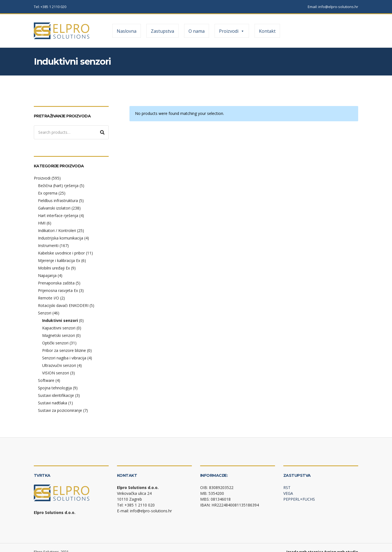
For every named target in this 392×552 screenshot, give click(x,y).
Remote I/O (49, 298)
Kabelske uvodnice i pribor (61, 253)
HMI (42, 223)
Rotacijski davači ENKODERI (63, 305)
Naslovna (127, 31)
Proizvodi (232, 31)
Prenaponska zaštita (56, 283)
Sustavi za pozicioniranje (60, 410)
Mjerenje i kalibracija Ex (59, 260)
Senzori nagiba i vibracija (64, 358)
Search (102, 132)
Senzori (45, 313)
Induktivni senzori (60, 320)
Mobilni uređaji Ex (54, 268)
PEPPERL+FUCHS (299, 499)
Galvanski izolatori (54, 208)
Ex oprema (48, 193)
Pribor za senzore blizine (64, 350)
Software (46, 380)
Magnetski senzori (58, 335)
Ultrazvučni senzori (59, 365)
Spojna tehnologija (55, 388)
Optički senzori (55, 343)
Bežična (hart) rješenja (58, 186)
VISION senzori (56, 373)
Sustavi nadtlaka (53, 403)
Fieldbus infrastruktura (58, 201)
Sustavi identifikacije (56, 395)
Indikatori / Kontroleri (57, 230)
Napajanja (47, 275)
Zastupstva (162, 31)
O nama (197, 31)
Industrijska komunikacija (61, 238)
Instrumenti (48, 245)
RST (287, 487)
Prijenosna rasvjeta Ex (58, 290)
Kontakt (267, 31)
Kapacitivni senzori (59, 328)
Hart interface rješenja (58, 215)
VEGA (288, 493)
